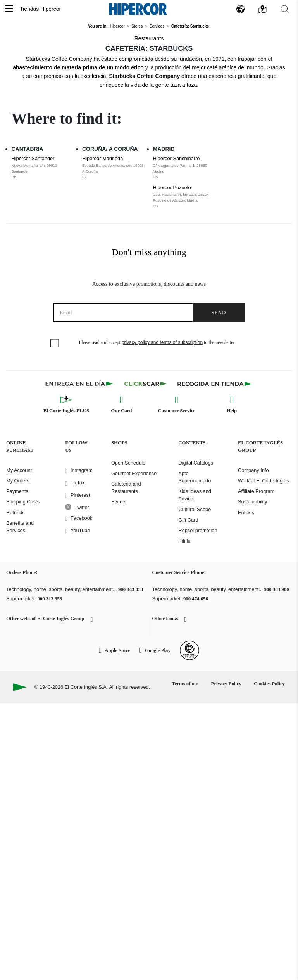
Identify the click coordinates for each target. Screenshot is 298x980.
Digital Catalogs (196, 463)
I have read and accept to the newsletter (157, 342)
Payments (17, 491)
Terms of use (185, 684)
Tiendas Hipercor (40, 9)
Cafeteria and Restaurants (126, 487)
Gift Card (188, 520)
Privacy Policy (226, 684)
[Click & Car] (146, 384)
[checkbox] (55, 344)
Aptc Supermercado (195, 477)
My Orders (18, 481)
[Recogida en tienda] (215, 384)
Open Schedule (128, 463)
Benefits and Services (20, 527)
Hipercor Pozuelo (185, 197)
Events (119, 502)
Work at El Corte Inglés (263, 481)
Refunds (16, 512)
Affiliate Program (256, 491)
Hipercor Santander (43, 168)
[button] (9, 9)
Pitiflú (184, 541)
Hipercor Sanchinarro (185, 168)
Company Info (253, 470)
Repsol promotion (198, 530)
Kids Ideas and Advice (195, 495)
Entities (246, 512)
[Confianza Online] (189, 650)
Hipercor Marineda (114, 168)
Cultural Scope (195, 509)
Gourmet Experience (134, 473)
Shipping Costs (23, 502)
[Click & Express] (80, 384)
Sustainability (252, 502)
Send (219, 312)
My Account (19, 470)
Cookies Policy (269, 684)
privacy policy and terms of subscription (162, 342)
